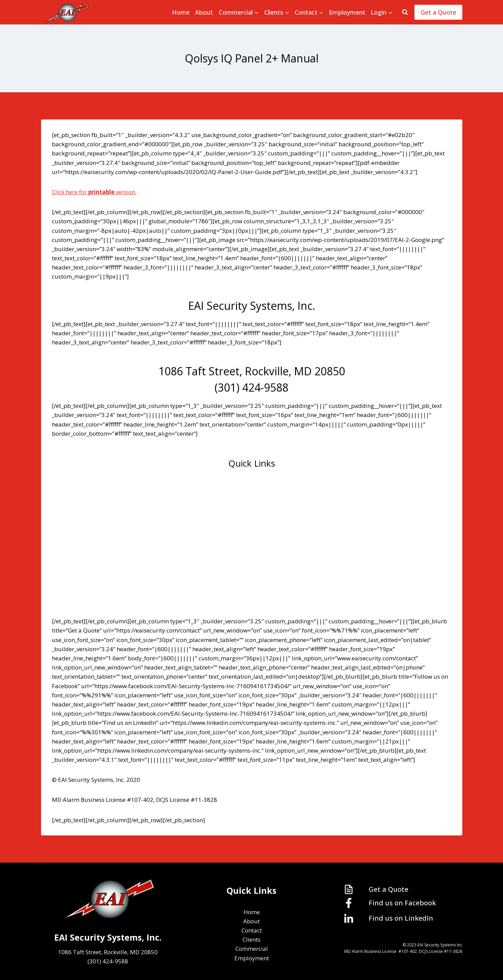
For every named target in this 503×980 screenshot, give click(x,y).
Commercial (252, 561)
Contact (252, 521)
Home (181, 12)
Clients (251, 541)
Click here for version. (94, 192)
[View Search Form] (405, 12)
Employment (347, 12)
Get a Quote (438, 12)
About (204, 12)
